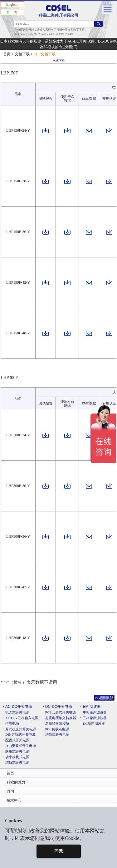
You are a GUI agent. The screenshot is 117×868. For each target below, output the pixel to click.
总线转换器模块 (57, 723)
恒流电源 (12, 723)
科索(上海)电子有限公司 (59, 11)
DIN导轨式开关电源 (20, 734)
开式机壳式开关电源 (21, 729)
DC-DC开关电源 (59, 707)
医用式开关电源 (17, 751)
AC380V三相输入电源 (22, 718)
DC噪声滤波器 (94, 723)
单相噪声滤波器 (95, 712)
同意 (59, 851)
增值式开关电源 (17, 762)
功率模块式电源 (17, 757)
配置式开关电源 (17, 740)
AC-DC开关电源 (19, 707)
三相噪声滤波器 (95, 718)
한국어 (12, 12)
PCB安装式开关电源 (21, 746)
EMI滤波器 (92, 707)
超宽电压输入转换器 (61, 718)
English (12, 4)
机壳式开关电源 (17, 712)
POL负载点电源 (57, 729)
